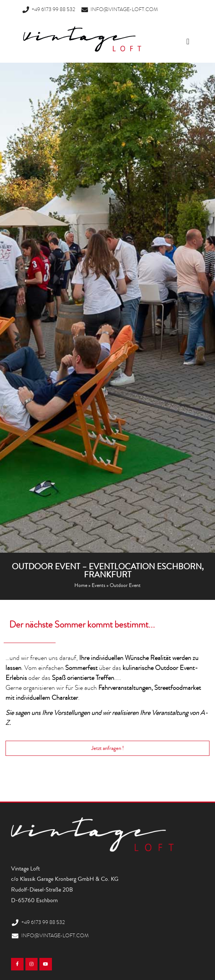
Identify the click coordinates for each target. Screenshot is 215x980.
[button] (188, 42)
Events (98, 585)
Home (81, 585)
